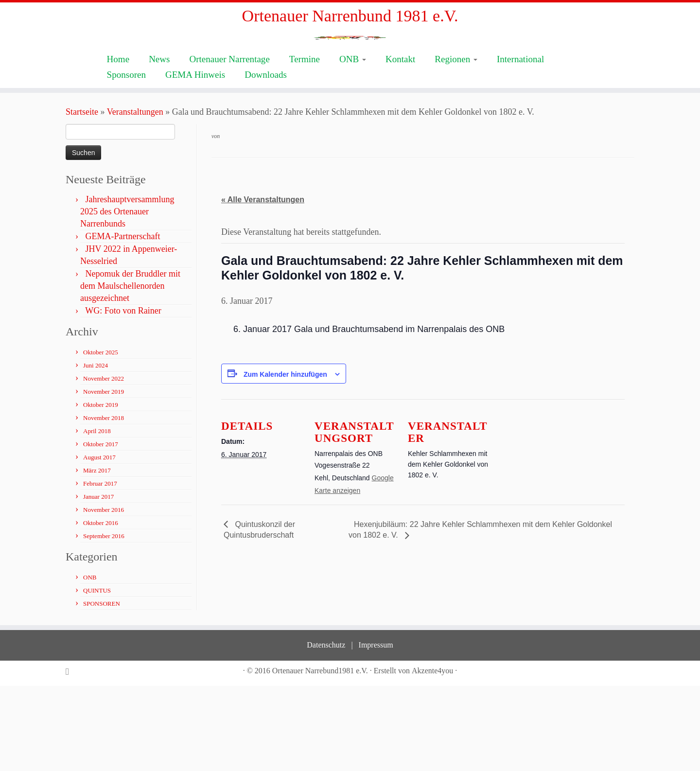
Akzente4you (432, 756)
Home (118, 144)
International (520, 144)
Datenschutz (326, 730)
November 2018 (104, 503)
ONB (353, 144)
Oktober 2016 (101, 608)
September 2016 (104, 621)
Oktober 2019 (101, 490)
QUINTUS (97, 675)
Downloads (266, 160)
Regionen (456, 144)
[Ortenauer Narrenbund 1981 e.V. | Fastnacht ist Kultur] (350, 83)
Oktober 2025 (101, 437)
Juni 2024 (96, 450)
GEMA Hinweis (195, 160)
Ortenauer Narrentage (229, 144)
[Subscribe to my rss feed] (70, 757)
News (159, 144)
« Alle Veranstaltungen (263, 285)
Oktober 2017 (101, 529)
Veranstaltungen (135, 197)
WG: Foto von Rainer (123, 396)
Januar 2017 (98, 582)
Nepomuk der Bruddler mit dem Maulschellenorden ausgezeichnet (130, 371)
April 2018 (97, 516)
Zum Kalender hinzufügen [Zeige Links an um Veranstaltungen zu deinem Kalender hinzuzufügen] (285, 459)
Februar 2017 (100, 569)
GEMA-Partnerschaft (123, 321)
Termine (305, 144)
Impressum (376, 730)
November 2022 (104, 464)
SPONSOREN (102, 689)
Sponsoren (126, 160)
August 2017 (99, 542)
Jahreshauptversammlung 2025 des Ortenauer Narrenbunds (127, 297)
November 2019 (104, 477)
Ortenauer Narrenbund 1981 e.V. (350, 19)
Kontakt (400, 144)
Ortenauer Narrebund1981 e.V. (320, 756)
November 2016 (104, 595)
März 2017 (97, 555)
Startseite (82, 197)
